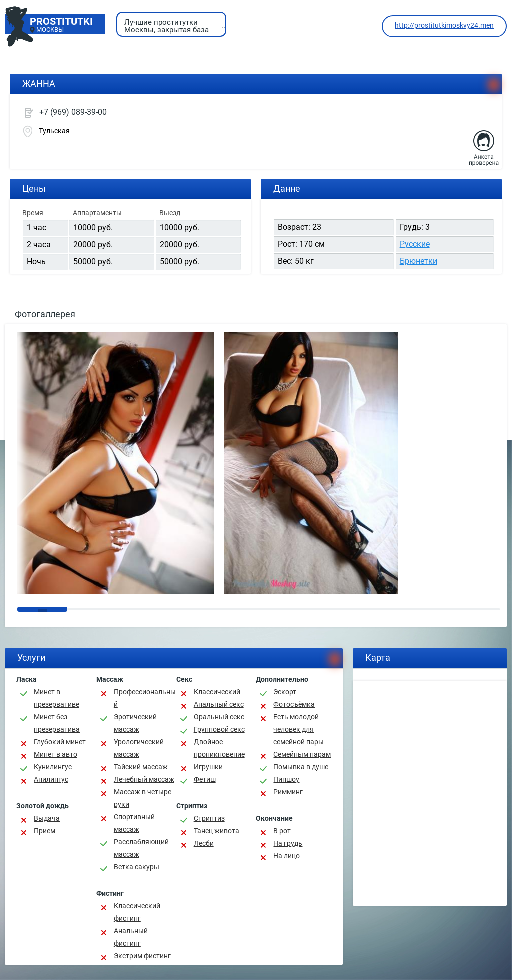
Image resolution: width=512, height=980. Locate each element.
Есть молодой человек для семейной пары (299, 729)
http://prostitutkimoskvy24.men (444, 25)
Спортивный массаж (134, 823)
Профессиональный (145, 698)
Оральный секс (219, 717)
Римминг (288, 792)
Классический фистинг (137, 912)
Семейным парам (302, 754)
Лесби (204, 843)
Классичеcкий (217, 692)
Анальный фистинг (131, 937)
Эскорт (285, 692)
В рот (282, 831)
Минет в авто (56, 754)
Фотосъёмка (294, 704)
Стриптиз (209, 818)
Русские (415, 244)
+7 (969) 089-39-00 (73, 112)
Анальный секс (219, 704)
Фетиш (205, 779)
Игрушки (208, 767)
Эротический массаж (135, 723)
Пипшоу (286, 779)
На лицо (287, 856)
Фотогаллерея (45, 314)
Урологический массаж (139, 748)
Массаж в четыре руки (143, 798)
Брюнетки (419, 261)
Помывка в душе (301, 767)
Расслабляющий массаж (141, 848)
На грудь (288, 843)
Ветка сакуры (137, 867)
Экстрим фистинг (142, 956)
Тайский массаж (141, 767)
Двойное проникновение (219, 748)
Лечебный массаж (144, 779)
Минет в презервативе (57, 698)
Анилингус (51, 779)
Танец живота (217, 831)
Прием (45, 831)
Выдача (47, 818)
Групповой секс (219, 729)
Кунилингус (53, 767)
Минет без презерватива (57, 723)
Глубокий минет (60, 742)
